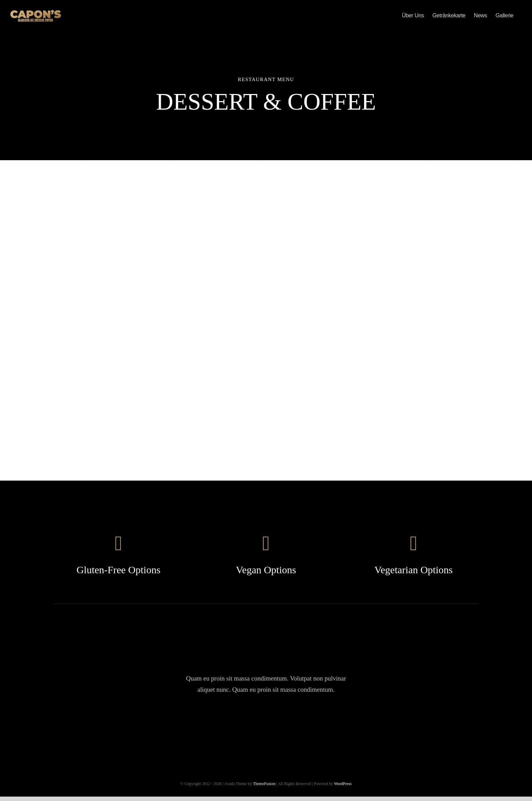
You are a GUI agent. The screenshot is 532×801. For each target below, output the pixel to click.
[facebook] (227, 720)
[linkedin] (305, 720)
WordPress (343, 784)
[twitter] (246, 720)
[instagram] (266, 720)
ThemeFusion (264, 784)
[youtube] (285, 720)
